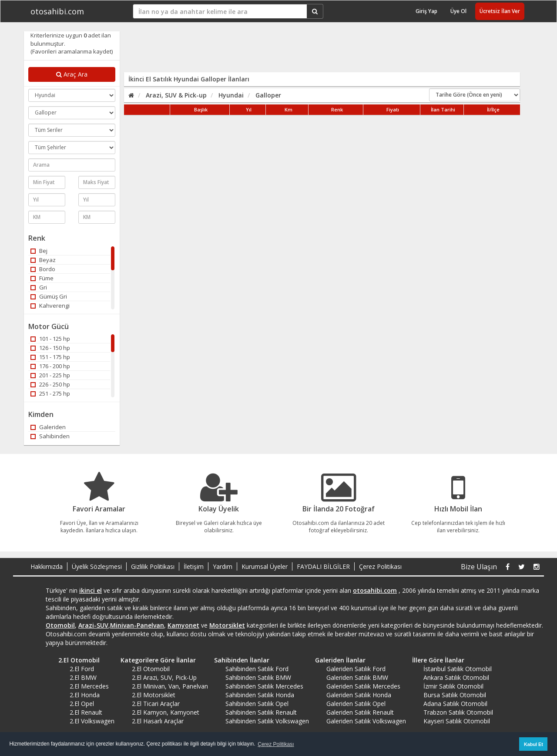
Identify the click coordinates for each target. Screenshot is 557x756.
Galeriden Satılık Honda (359, 695)
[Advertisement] (316, 51)
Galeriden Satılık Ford (356, 669)
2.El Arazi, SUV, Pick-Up (164, 677)
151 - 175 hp (50, 357)
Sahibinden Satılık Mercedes (264, 686)
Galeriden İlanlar (337, 660)
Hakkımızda (47, 566)
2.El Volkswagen (92, 721)
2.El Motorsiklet (154, 695)
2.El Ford (82, 669)
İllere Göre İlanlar (435, 660)
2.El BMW (83, 677)
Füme (42, 278)
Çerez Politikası (380, 566)
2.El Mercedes (89, 686)
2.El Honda (85, 695)
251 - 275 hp (50, 393)
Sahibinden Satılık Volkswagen (267, 721)
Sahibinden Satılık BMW (258, 677)
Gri (39, 287)
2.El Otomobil (76, 660)
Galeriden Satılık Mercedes (363, 686)
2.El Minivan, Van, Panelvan (170, 686)
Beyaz (43, 260)
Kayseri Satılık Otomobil (457, 721)
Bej (39, 251)
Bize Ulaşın (479, 567)
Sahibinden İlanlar (239, 660)
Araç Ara (72, 74)
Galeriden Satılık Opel (356, 704)
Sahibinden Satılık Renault (261, 712)
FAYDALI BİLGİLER (323, 566)
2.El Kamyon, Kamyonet (166, 712)
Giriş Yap (426, 11)
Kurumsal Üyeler (265, 566)
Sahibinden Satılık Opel (257, 704)
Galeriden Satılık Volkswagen (366, 721)
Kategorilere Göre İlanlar (155, 660)
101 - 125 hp (50, 339)
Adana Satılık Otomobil (455, 704)
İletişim (194, 566)
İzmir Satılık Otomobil (453, 686)
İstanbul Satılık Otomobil (458, 669)
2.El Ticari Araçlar (156, 704)
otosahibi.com (57, 11)
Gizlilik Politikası (153, 566)
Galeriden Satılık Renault (360, 712)
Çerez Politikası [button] (276, 744)
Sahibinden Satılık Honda (260, 695)
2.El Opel (82, 704)
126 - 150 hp (50, 348)
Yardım (223, 566)
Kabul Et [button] (534, 744)
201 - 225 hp (50, 375)
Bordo (43, 269)
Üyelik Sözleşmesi (97, 566)
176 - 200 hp (50, 366)
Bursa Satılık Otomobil (455, 695)
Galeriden (48, 427)
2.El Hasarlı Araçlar (158, 721)
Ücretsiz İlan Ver (500, 11)
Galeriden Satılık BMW (357, 677)
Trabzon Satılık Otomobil (458, 712)
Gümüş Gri (49, 296)
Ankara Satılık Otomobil (456, 677)
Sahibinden (50, 436)
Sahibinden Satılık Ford (257, 669)
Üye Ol (458, 11)
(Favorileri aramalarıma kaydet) (72, 51)
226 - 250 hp (50, 384)
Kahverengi (50, 306)
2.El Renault (86, 712)
